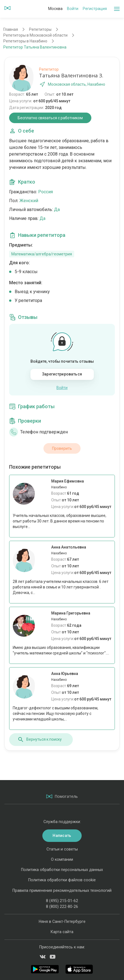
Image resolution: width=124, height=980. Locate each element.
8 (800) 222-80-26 (62, 907)
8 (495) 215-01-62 (62, 901)
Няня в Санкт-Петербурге (62, 921)
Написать (62, 836)
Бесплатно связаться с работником (50, 118)
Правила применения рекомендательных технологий (62, 890)
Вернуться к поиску (40, 740)
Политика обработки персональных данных (62, 870)
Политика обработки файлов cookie (62, 880)
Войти (73, 9)
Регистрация (95, 9)
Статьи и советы (62, 849)
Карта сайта (62, 932)
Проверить (62, 448)
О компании (62, 859)
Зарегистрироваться (62, 374)
